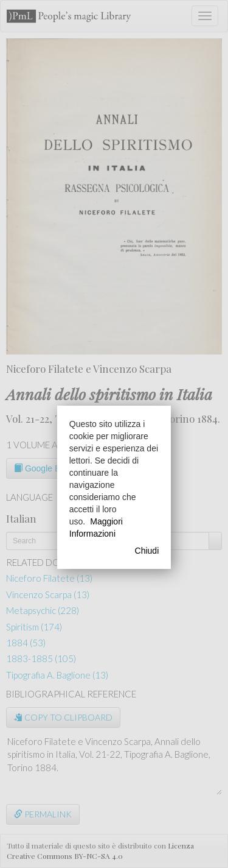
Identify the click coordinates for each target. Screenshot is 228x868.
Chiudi (147, 551)
